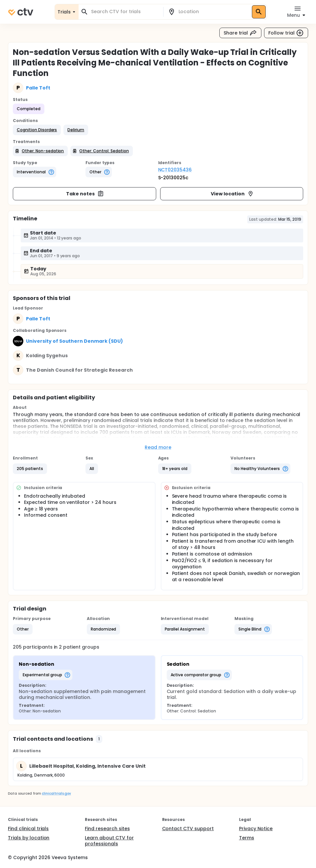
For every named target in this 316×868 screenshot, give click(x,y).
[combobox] (125, 12)
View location (232, 194)
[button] (37, 130)
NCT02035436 (175, 170)
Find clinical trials (28, 829)
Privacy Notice (256, 829)
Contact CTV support (188, 829)
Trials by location (29, 838)
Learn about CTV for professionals (109, 841)
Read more (158, 447)
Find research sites (107, 829)
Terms (247, 838)
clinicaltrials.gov (56, 794)
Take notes (85, 194)
